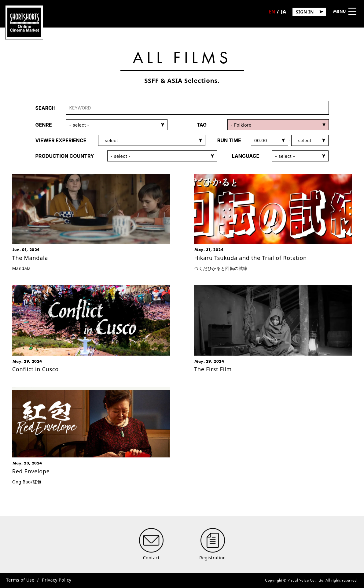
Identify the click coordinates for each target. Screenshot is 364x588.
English (272, 14)
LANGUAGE (246, 156)
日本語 (283, 14)
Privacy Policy (57, 580)
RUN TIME (229, 140)
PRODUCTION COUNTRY (65, 156)
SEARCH (46, 108)
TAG (202, 125)
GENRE (44, 125)
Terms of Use (20, 580)
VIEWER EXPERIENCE (61, 140)
